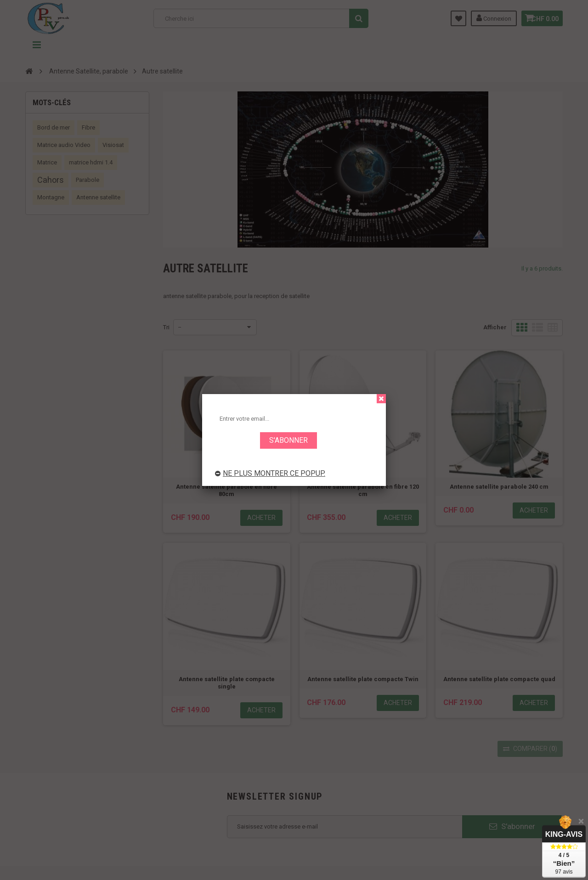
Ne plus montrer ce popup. (270, 473)
